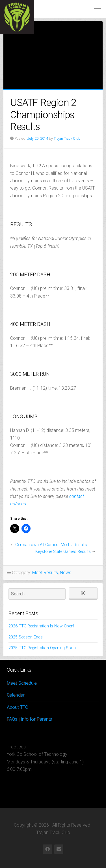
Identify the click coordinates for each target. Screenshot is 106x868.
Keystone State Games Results (63, 552)
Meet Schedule (22, 683)
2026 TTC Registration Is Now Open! (41, 626)
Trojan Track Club (67, 138)
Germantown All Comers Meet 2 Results (51, 545)
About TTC (17, 707)
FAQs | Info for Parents (29, 719)
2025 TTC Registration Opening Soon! (43, 648)
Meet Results (45, 573)
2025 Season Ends (26, 637)
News (66, 573)
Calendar (16, 695)
